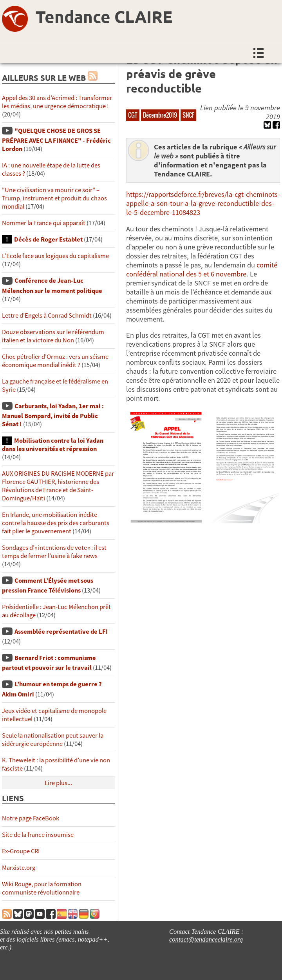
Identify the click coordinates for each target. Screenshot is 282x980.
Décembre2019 (160, 115)
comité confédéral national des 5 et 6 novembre (202, 269)
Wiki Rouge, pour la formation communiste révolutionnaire (42, 888)
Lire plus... (58, 783)
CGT (133, 115)
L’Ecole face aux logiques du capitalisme (55, 256)
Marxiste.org (19, 868)
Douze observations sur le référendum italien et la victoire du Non (53, 336)
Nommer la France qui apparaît (44, 223)
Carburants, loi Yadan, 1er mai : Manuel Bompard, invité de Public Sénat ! (53, 415)
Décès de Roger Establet (48, 239)
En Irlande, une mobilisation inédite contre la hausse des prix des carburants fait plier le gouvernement (56, 523)
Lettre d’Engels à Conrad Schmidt (47, 315)
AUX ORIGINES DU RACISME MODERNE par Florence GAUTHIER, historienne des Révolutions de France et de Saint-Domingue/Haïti (58, 486)
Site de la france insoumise (38, 835)
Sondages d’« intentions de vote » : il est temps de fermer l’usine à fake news (54, 552)
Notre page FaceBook (31, 818)
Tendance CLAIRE (104, 16)
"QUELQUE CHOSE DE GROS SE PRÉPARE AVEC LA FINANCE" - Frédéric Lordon (56, 140)
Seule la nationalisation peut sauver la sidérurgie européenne (53, 740)
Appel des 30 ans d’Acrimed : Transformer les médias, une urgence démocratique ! (57, 102)
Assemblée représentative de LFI (61, 632)
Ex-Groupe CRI (21, 851)
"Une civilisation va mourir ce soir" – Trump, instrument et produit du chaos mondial (54, 198)
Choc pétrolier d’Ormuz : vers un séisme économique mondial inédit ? (55, 361)
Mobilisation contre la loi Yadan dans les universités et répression (53, 445)
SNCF (188, 115)
